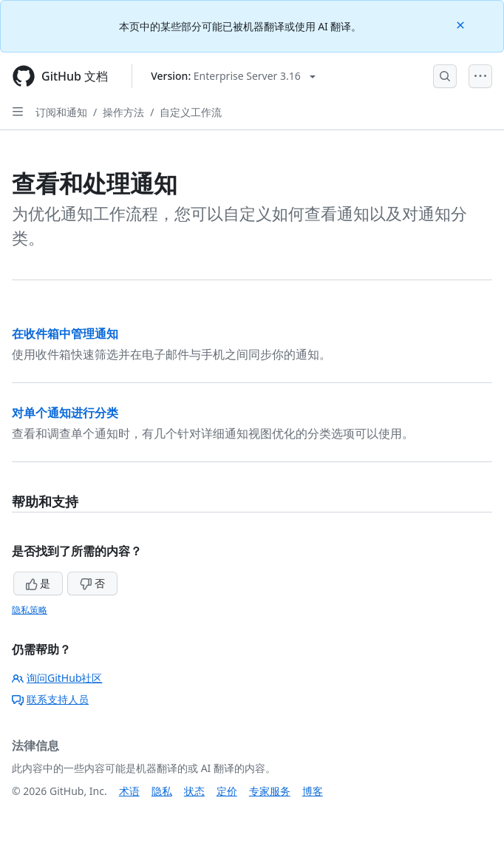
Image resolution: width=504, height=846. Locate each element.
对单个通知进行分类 (65, 413)
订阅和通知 (61, 112)
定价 (227, 791)
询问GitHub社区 (57, 678)
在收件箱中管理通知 (65, 334)
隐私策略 (30, 610)
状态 (194, 791)
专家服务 (270, 791)
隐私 (162, 791)
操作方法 (123, 112)
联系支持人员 (50, 699)
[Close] (462, 24)
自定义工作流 (191, 112)
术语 (129, 791)
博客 (313, 791)
